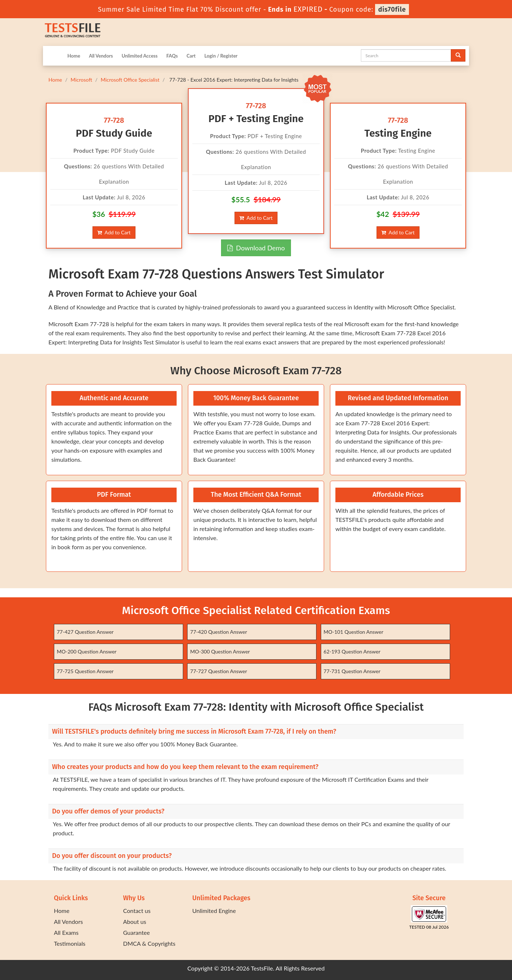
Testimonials (70, 943)
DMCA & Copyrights (149, 943)
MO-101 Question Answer (354, 632)
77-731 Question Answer (352, 671)
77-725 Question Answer (85, 671)
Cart (191, 56)
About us (135, 922)
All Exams (66, 932)
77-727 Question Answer (218, 671)
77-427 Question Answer (85, 632)
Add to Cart (114, 232)
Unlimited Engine (214, 911)
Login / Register (221, 56)
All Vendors (101, 56)
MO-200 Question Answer (87, 651)
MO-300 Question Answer (220, 651)
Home (74, 56)
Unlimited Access (140, 56)
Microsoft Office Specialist (130, 80)
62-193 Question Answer (352, 651)
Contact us (137, 911)
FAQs (172, 56)
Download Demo (256, 248)
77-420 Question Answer (218, 632)
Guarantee (136, 932)
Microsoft (81, 80)
